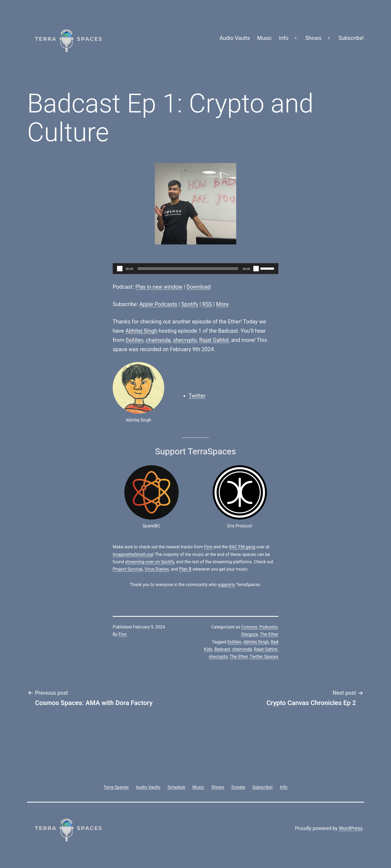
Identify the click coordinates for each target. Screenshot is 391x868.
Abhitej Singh (141, 331)
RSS (207, 304)
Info (284, 38)
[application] (195, 269)
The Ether (269, 634)
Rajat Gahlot (214, 340)
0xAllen (134, 340)
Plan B (185, 569)
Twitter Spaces (264, 657)
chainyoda (158, 340)
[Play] (120, 269)
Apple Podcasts (158, 304)
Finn (208, 547)
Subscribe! (351, 38)
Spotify (190, 304)
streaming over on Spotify (149, 562)
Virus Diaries (157, 569)
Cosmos (249, 627)
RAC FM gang (242, 547)
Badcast (222, 649)
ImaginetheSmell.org (133, 554)
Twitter (197, 396)
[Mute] (256, 269)
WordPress (351, 828)
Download (199, 287)
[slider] (188, 269)
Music (264, 38)
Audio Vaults (235, 38)
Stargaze (250, 634)
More (222, 304)
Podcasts (268, 627)
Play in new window (159, 287)
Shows (314, 38)
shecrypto (185, 340)
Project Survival (128, 569)
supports (226, 585)
